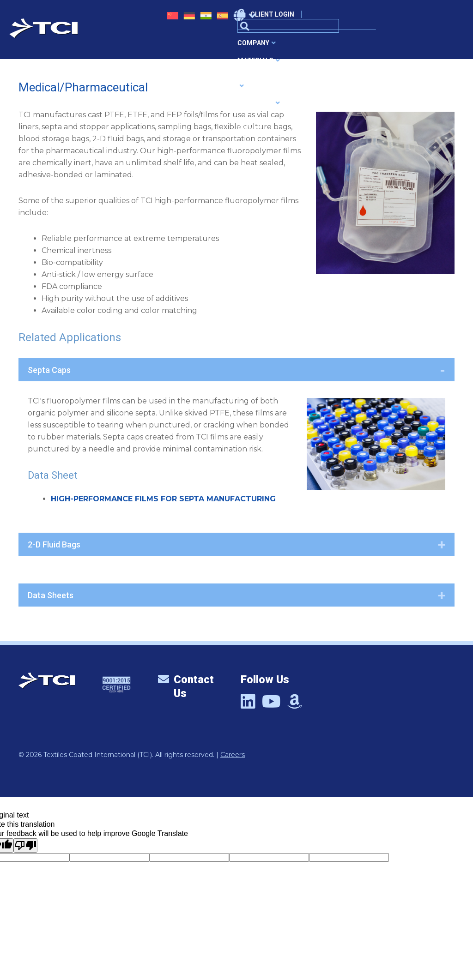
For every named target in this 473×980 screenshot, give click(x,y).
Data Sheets (51, 595)
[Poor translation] (25, 845)
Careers (233, 755)
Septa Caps (49, 370)
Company (128, 45)
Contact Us (186, 687)
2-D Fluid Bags (54, 544)
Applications (238, 45)
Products (297, 45)
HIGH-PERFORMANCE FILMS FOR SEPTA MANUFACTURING (163, 499)
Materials (179, 45)
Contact (407, 45)
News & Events (355, 45)
